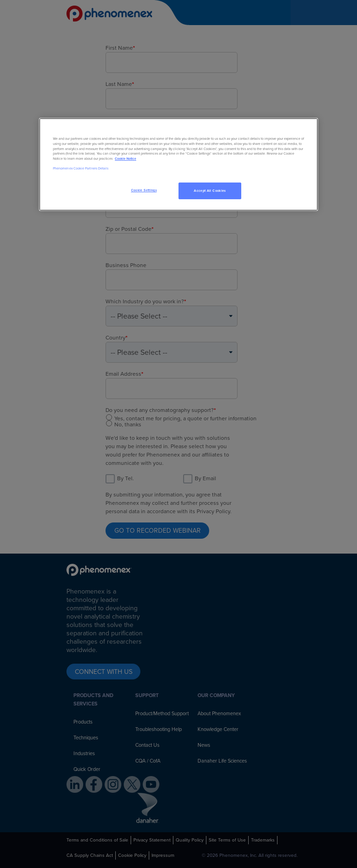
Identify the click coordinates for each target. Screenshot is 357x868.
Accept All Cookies (210, 191)
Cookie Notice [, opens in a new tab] (126, 159)
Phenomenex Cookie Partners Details (81, 168)
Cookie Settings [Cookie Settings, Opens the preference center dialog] (144, 190)
